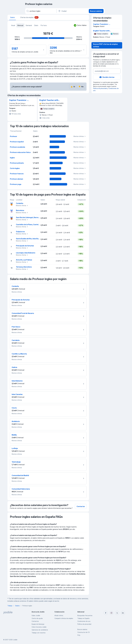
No (81, 87)
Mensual (20, 25)
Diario (36, 25)
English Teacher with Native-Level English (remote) (49, 100)
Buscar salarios (96, 11)
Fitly (79, 635)
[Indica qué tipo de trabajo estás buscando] (41, 11)
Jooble (15, 640)
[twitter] (117, 613)
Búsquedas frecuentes (85, 615)
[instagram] (111, 613)
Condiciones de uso (84, 621)
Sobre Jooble (36, 615)
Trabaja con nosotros (39, 633)
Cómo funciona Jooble (39, 627)
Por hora (44, 25)
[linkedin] (123, 613)
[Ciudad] (72, 11)
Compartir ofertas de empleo (64, 618)
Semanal (29, 25)
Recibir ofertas (107, 77)
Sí (73, 87)
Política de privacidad (100, 88)
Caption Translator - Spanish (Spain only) (18, 100)
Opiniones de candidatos (40, 630)
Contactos (35, 621)
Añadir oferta (59, 615)
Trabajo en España (83, 618)
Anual (13, 25)
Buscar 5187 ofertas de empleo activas (105, 45)
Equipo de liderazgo (38, 624)
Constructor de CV (84, 632)
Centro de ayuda (37, 618)
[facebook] (106, 613)
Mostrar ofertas (80, 136)
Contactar (81, 506)
